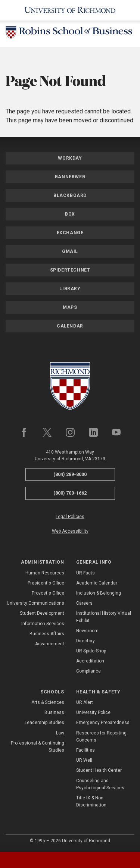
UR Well (84, 760)
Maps (70, 307)
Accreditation (90, 661)
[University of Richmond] (70, 10)
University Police (93, 712)
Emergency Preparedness (103, 723)
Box (70, 214)
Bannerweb (70, 177)
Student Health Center (99, 770)
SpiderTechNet (70, 270)
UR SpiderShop (91, 651)
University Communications (35, 603)
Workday (70, 158)
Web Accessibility (70, 531)
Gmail (70, 251)
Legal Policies (70, 517)
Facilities (85, 750)
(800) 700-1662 (70, 493)
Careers (84, 603)
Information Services (43, 624)
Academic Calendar (97, 583)
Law (60, 733)
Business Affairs (47, 634)
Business (54, 712)
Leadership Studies (44, 723)
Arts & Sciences (48, 702)
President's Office (46, 583)
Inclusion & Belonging (99, 593)
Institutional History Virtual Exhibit (104, 617)
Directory (85, 641)
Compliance (88, 671)
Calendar (70, 326)
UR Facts (85, 573)
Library (70, 289)
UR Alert (85, 702)
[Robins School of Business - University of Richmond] (70, 34)
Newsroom (87, 631)
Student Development (42, 613)
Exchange (70, 233)
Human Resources (45, 573)
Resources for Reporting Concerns (101, 737)
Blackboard (70, 195)
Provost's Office (48, 593)
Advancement (50, 644)
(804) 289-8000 (70, 474)
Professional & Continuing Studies (38, 747)
